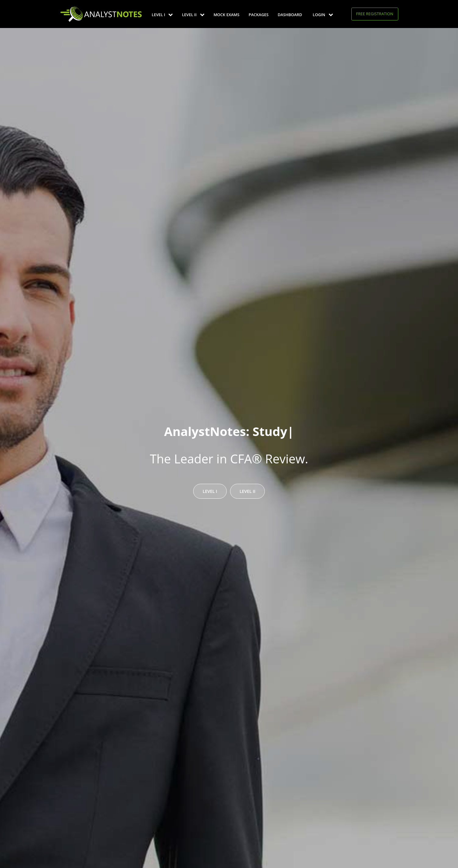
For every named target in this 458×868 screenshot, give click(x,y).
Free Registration (375, 14)
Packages (259, 15)
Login (323, 15)
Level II (193, 15)
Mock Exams (227, 15)
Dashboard (290, 15)
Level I (162, 15)
